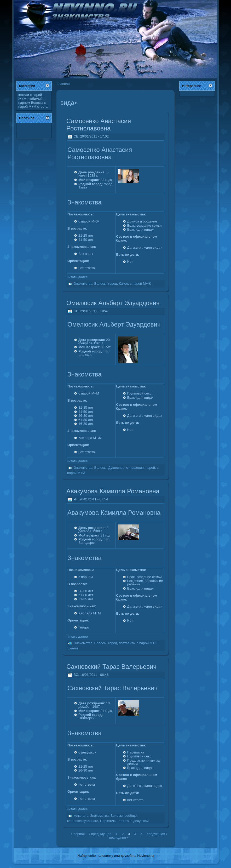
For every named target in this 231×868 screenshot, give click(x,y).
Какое (123, 284)
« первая (78, 834)
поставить (127, 643)
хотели (24, 95)
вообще (131, 816)
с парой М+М (32, 105)
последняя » (119, 837)
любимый (35, 99)
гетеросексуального (83, 821)
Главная (63, 84)
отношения (135, 468)
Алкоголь (81, 816)
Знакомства (83, 284)
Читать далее (77, 277)
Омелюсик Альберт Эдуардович (113, 303)
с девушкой (140, 821)
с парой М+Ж (140, 284)
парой (150, 468)
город (112, 284)
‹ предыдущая (100, 834)
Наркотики (108, 821)
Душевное (116, 468)
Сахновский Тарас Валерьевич (111, 667)
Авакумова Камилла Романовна (113, 491)
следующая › (157, 834)
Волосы (37, 103)
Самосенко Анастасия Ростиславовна (99, 125)
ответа (42, 107)
